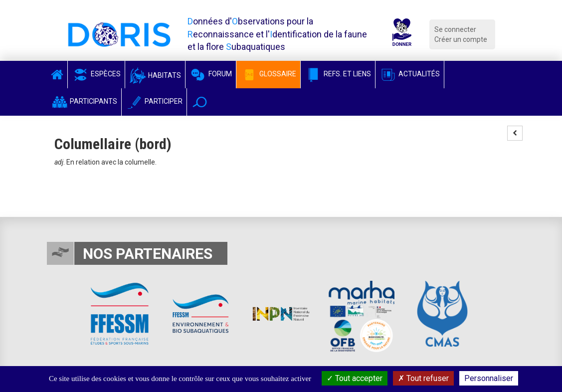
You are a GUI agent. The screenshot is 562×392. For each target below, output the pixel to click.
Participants (84, 101)
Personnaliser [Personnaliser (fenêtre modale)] (489, 378)
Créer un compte (461, 39)
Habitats (155, 75)
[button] (200, 102)
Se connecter (455, 29)
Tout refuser (423, 378)
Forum (211, 74)
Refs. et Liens (338, 74)
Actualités (410, 74)
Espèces (96, 74)
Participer (154, 101)
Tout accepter (355, 378)
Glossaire (268, 74)
